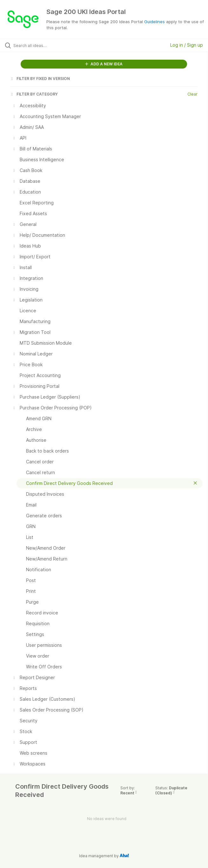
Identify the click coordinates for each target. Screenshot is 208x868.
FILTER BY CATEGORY (34, 94)
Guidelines (154, 22)
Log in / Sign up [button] (187, 45)
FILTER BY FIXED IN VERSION (40, 79)
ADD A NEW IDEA (104, 64)
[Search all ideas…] (49, 45)
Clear (192, 94)
